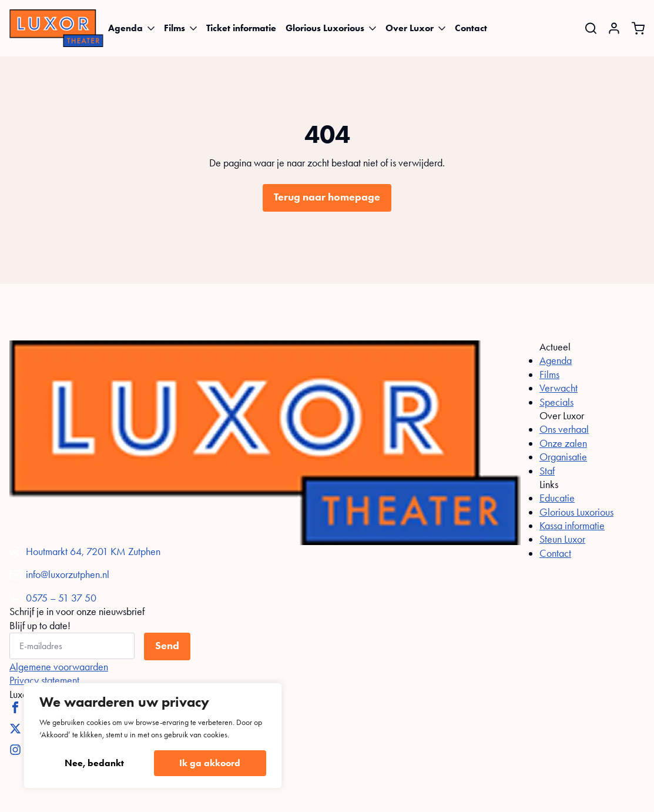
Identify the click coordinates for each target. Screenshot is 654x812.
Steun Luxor (562, 539)
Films (175, 28)
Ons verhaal (564, 429)
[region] (153, 736)
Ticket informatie (241, 28)
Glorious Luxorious (325, 28)
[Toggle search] (591, 29)
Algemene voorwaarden (59, 667)
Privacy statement (44, 680)
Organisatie (563, 457)
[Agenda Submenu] (151, 28)
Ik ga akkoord (210, 763)
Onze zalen (563, 443)
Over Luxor (410, 28)
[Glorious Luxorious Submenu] (373, 28)
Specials (556, 402)
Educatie (557, 498)
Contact (471, 28)
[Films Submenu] (193, 28)
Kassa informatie (572, 526)
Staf (547, 471)
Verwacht (559, 388)
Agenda (125, 28)
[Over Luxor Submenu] (442, 28)
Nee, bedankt (94, 763)
